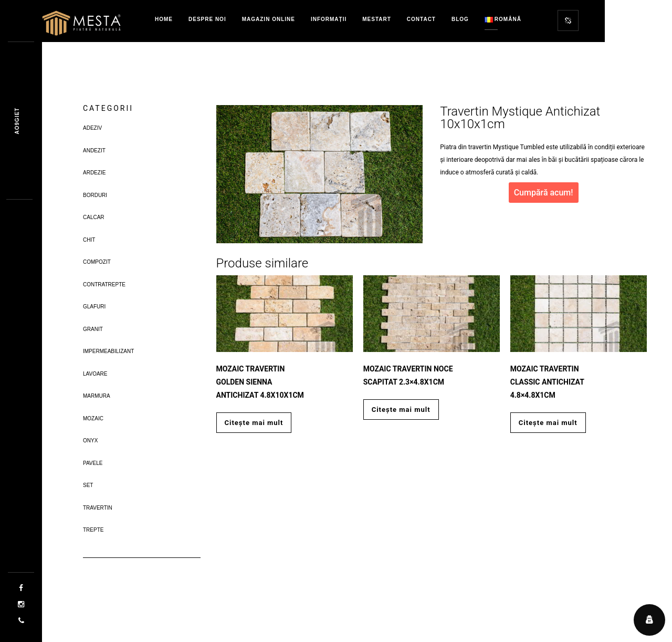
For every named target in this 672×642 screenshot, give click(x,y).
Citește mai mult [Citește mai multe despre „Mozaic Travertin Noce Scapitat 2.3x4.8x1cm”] (401, 410)
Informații (329, 19)
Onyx (90, 441)
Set (88, 485)
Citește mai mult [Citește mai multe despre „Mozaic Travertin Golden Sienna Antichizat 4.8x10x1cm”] (254, 423)
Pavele (93, 463)
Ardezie (94, 173)
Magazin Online (269, 19)
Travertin (98, 508)
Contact (421, 19)
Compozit (97, 262)
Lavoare (95, 374)
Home (164, 19)
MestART (377, 19)
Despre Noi (207, 19)
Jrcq (17, 121)
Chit (89, 240)
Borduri (95, 195)
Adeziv (92, 128)
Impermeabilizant (108, 351)
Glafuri (94, 307)
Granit (93, 329)
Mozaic (93, 418)
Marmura (97, 396)
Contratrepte (104, 284)
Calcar (94, 217)
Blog (460, 19)
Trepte (93, 530)
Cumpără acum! (544, 193)
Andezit (94, 151)
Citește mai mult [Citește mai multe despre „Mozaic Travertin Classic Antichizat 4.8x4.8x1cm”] (548, 423)
